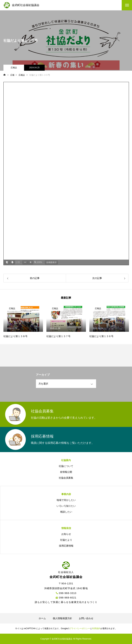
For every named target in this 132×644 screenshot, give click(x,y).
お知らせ (66, 534)
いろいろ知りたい (66, 506)
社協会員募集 (66, 478)
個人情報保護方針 (62, 618)
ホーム (42, 618)
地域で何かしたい (66, 500)
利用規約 (96, 628)
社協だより (66, 540)
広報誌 (14, 68)
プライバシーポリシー (80, 628)
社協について (66, 466)
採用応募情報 (66, 546)
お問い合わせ (86, 618)
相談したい (66, 512)
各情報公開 (66, 472)
